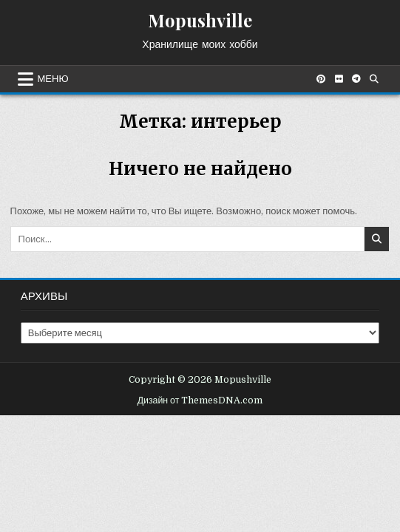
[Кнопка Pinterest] (321, 79)
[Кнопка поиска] (374, 79)
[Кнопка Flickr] (339, 79)
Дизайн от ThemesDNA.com (200, 400)
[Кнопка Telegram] (356, 79)
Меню (53, 79)
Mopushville (200, 20)
